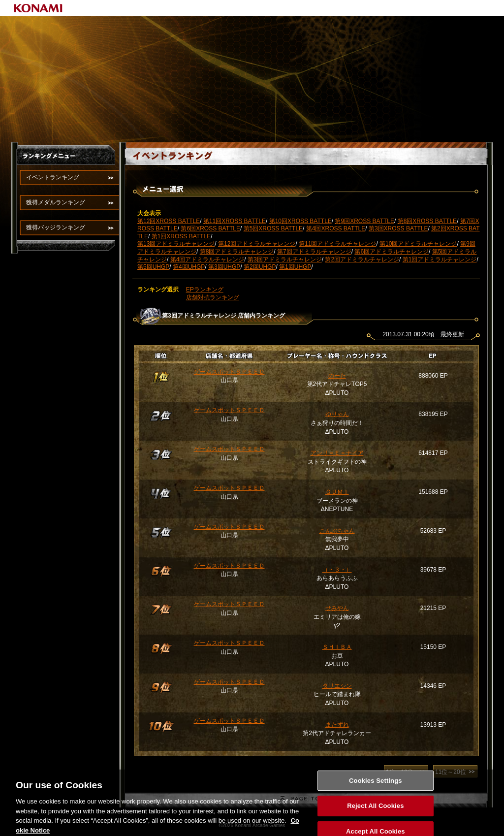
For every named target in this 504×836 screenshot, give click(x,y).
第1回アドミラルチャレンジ (440, 259)
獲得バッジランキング (56, 227)
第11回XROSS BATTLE (235, 221)
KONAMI (38, 8)
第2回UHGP (260, 267)
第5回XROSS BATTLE (273, 228)
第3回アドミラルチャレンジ (285, 259)
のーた (337, 376)
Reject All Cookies (375, 812)
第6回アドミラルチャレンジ (392, 252)
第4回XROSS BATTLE (336, 228)
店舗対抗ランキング (213, 297)
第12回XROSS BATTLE (169, 221)
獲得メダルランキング (56, 202)
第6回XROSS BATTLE (210, 228)
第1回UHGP (295, 267)
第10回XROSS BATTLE (300, 221)
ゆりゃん (337, 414)
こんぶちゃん (337, 531)
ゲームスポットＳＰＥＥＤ (229, 372)
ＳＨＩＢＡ (337, 647)
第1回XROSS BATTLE (181, 236)
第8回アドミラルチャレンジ (237, 252)
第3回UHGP (224, 267)
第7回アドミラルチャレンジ (314, 252)
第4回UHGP (189, 267)
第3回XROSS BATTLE (398, 228)
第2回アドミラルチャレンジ (362, 259)
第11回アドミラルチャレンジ (337, 244)
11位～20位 (451, 772)
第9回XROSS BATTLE (364, 221)
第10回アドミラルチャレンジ (418, 244)
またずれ (337, 725)
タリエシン (337, 686)
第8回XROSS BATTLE (427, 221)
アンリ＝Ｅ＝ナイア (337, 453)
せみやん (337, 608)
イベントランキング (53, 177)
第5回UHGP (153, 267)
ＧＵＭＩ (337, 492)
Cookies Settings (376, 787)
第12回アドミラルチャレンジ (257, 244)
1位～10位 (400, 772)
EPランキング (205, 289)
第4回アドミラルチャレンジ (207, 259)
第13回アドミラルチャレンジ (176, 244)
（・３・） (337, 570)
